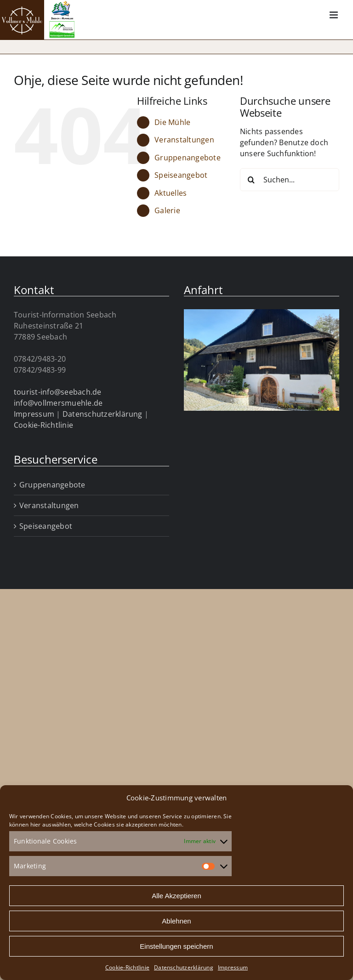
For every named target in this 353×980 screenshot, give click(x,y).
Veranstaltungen (184, 140)
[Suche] (251, 180)
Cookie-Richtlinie (127, 967)
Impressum (233, 967)
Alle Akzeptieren (176, 896)
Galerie (167, 210)
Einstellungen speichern (176, 946)
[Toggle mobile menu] (334, 15)
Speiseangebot (181, 175)
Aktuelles (171, 193)
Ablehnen (176, 921)
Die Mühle (172, 122)
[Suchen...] (290, 180)
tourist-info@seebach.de (58, 392)
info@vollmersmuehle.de (58, 403)
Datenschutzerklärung (184, 967)
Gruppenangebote (188, 158)
